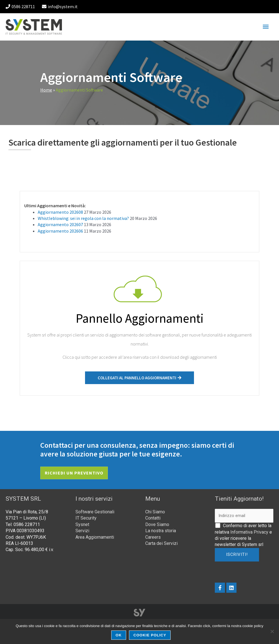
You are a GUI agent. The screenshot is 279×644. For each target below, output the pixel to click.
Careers (153, 537)
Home (46, 90)
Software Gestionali (95, 512)
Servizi (82, 531)
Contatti (153, 518)
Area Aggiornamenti (95, 537)
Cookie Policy (150, 635)
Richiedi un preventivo (74, 473)
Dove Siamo (157, 524)
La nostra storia (161, 531)
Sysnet (82, 524)
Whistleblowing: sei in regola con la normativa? (83, 218)
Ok (119, 635)
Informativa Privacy (249, 532)
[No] (272, 631)
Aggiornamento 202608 (60, 212)
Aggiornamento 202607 (60, 224)
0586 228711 (20, 6)
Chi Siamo (155, 512)
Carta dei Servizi (161, 543)
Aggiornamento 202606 (60, 231)
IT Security (86, 518)
